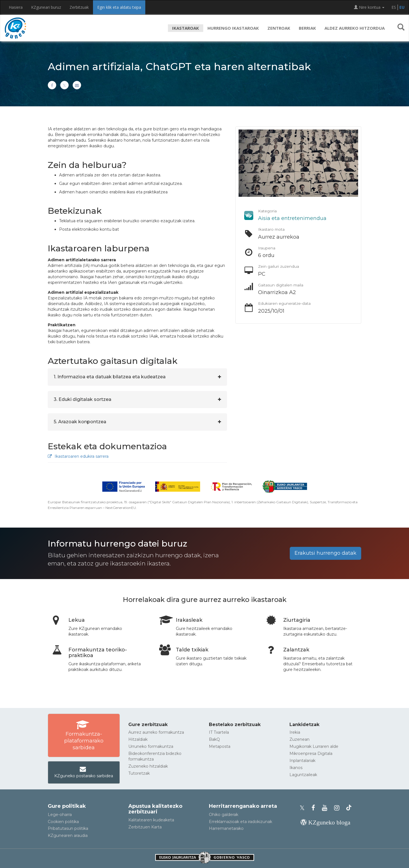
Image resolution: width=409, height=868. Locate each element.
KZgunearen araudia (68, 835)
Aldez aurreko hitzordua (355, 28)
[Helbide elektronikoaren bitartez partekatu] (77, 85)
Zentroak (279, 28)
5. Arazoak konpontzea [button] (80, 422)
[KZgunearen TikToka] (349, 808)
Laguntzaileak (303, 775)
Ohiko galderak (224, 815)
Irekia (295, 732)
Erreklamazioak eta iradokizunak (241, 822)
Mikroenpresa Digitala (311, 753)
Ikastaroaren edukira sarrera (78, 456)
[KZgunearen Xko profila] (304, 808)
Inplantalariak (302, 761)
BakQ (214, 739)
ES (394, 7)
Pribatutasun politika (68, 828)
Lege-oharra (60, 815)
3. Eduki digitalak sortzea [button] (83, 399)
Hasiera (16, 7)
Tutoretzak (139, 773)
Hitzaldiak (138, 739)
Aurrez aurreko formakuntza (156, 732)
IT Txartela (219, 732)
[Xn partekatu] (64, 85)
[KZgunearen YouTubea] (326, 808)
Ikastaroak (186, 28)
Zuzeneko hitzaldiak (148, 766)
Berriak (307, 28)
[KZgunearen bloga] (325, 822)
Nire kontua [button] (369, 7)
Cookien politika (63, 822)
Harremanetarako (226, 828)
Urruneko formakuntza (151, 746)
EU (402, 7)
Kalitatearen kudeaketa (151, 820)
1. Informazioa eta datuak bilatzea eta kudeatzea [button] (110, 377)
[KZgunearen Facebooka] (315, 808)
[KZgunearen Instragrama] (338, 808)
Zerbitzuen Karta (145, 827)
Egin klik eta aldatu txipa (119, 7)
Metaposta (220, 746)
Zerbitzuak (79, 7)
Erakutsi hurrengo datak (325, 553)
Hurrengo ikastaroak (233, 28)
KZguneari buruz (46, 7)
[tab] (138, 377)
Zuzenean (299, 739)
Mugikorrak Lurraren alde (314, 746)
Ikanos (296, 768)
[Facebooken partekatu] (52, 85)
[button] (401, 28)
